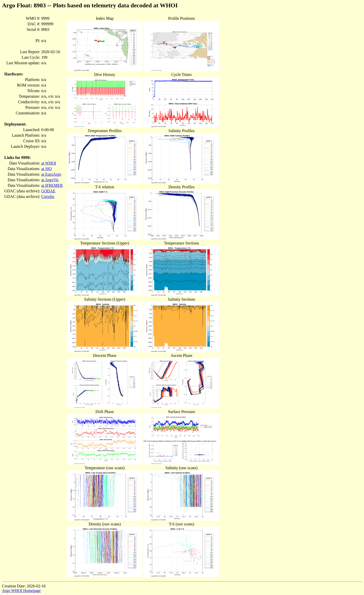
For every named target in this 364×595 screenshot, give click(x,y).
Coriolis (48, 197)
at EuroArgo (51, 174)
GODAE (48, 191)
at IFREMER (52, 185)
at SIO (46, 169)
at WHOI (49, 163)
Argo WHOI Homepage (21, 591)
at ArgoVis (50, 180)
